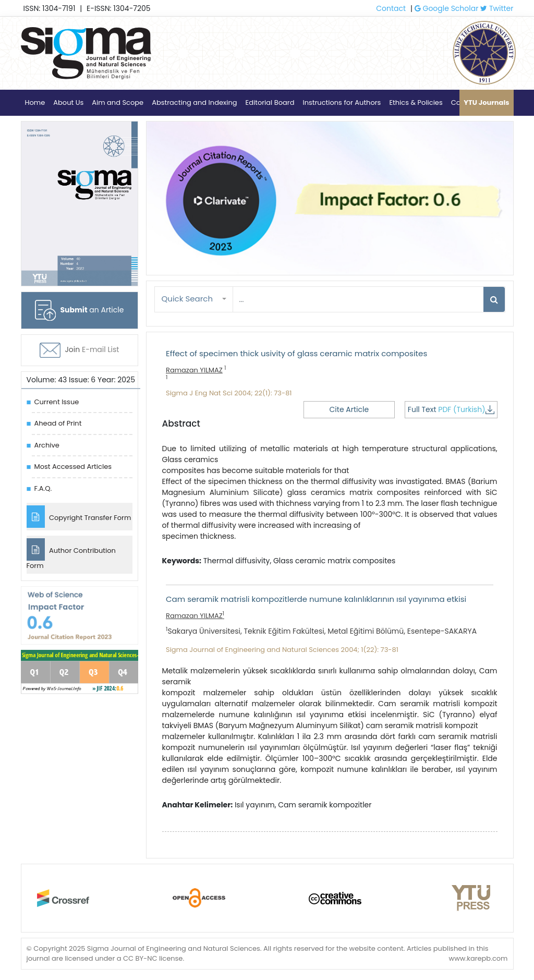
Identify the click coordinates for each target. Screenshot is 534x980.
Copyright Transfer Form (79, 517)
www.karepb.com (478, 958)
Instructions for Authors (342, 102)
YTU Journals (486, 102)
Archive (47, 445)
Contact (391, 8)
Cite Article (349, 409)
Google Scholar (447, 8)
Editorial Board (270, 102)
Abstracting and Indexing (194, 102)
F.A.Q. (43, 488)
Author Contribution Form (71, 554)
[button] (194, 299)
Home (35, 102)
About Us (68, 102)
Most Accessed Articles (73, 467)
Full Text (451, 409)
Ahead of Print (58, 423)
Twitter (497, 8)
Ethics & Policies (416, 102)
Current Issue (57, 402)
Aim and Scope (118, 102)
